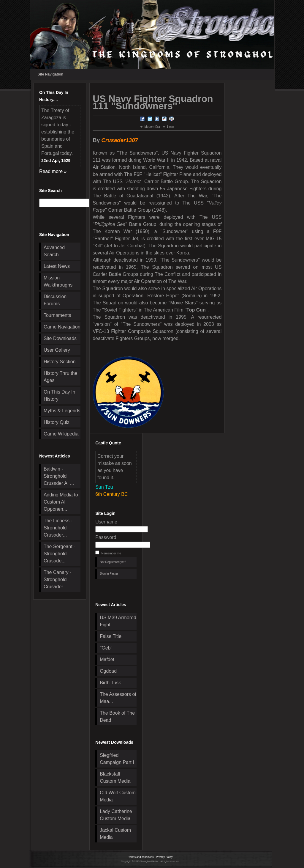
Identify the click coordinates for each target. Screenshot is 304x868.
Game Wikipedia (61, 434)
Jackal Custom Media (115, 834)
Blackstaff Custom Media (115, 777)
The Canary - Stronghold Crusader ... (57, 580)
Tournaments (57, 315)
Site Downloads (60, 338)
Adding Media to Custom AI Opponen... (61, 502)
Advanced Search (54, 251)
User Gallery (57, 350)
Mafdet (107, 659)
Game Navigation (62, 327)
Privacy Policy (164, 857)
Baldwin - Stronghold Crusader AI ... (59, 476)
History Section (60, 362)
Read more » (53, 171)
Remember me (111, 553)
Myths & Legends (62, 411)
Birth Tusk (110, 683)
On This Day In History (59, 396)
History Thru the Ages (61, 377)
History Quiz (57, 422)
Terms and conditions (141, 857)
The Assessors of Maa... (118, 698)
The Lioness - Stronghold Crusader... (58, 528)
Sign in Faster (109, 574)
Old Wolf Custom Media (118, 796)
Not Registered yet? (113, 562)
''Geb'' (106, 648)
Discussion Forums (55, 300)
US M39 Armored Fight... (118, 621)
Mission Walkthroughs (58, 281)
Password (106, 537)
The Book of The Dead (117, 717)
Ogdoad (108, 671)
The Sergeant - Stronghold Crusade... (60, 554)
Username (106, 522)
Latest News (57, 266)
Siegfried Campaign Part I (117, 759)
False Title (111, 636)
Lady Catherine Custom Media (116, 815)
